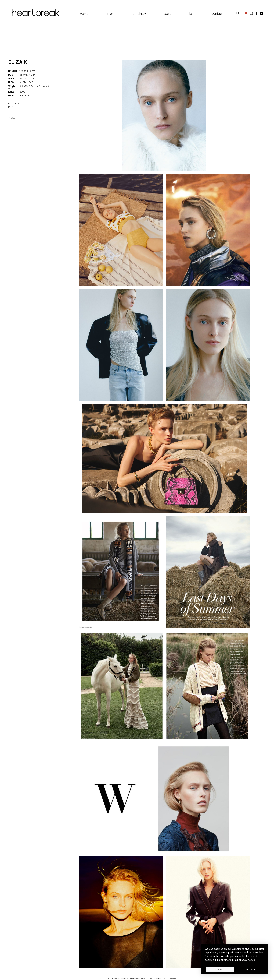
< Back (12, 118)
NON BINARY (139, 13)
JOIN (192, 13)
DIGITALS (13, 103)
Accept (220, 970)
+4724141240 (104, 978)
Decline (250, 970)
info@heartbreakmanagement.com (126, 978)
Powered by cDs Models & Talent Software (159, 978)
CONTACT (217, 13)
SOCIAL (168, 13)
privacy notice (247, 960)
